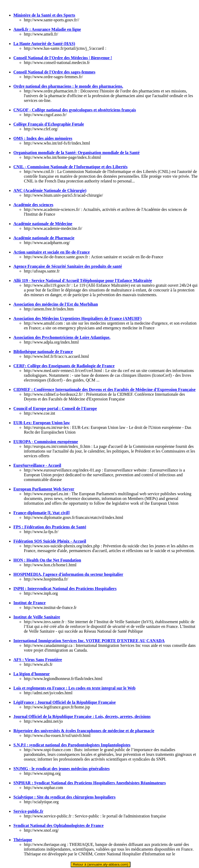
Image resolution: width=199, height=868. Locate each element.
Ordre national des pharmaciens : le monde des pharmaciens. (68, 86)
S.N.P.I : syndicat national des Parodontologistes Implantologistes (72, 745)
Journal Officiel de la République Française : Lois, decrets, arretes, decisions (82, 716)
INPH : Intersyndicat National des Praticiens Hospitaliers (65, 589)
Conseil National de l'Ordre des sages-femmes (54, 72)
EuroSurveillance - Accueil (37, 465)
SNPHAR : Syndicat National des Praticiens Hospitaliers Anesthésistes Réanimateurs (90, 783)
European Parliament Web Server (44, 489)
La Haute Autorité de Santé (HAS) (44, 44)
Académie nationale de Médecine (43, 224)
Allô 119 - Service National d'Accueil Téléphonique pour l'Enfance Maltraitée (83, 281)
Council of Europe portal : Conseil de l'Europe (55, 408)
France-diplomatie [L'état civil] (41, 513)
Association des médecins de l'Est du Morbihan (56, 304)
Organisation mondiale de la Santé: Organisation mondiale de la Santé (76, 153)
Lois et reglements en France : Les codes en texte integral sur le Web (74, 688)
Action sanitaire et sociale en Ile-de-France (52, 252)
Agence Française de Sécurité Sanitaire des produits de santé (68, 266)
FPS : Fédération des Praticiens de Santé (50, 527)
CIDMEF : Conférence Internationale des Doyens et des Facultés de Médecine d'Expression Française (104, 390)
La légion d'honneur (32, 674)
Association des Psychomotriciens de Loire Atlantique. (62, 337)
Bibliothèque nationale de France (43, 352)
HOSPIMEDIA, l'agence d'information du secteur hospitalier (68, 574)
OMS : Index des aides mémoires (43, 138)
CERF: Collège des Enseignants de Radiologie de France (64, 366)
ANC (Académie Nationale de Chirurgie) (50, 190)
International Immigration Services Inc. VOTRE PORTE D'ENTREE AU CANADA (89, 641)
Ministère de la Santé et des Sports (44, 15)
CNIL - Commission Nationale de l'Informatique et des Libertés (70, 167)
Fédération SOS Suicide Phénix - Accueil (50, 541)
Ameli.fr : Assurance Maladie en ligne (47, 29)
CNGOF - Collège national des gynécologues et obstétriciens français (75, 110)
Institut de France (30, 603)
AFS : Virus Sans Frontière (38, 660)
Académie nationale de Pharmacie (44, 238)
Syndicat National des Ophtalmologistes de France (59, 825)
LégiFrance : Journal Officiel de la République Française (65, 702)
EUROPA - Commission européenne (46, 442)
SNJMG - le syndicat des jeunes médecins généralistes (62, 769)
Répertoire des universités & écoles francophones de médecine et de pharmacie (84, 731)
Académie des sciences (33, 205)
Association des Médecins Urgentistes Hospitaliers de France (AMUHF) (77, 318)
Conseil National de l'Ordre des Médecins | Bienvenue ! (63, 58)
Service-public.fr (28, 811)
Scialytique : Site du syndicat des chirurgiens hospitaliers (64, 797)
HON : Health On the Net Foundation (47, 560)
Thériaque (23, 840)
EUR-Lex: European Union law (42, 423)
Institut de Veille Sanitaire (37, 617)
